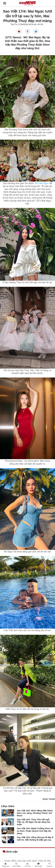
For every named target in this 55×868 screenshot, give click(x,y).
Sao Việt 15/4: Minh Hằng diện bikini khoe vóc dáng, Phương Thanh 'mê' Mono (35, 813)
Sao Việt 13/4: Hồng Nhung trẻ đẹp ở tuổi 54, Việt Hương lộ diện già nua (35, 839)
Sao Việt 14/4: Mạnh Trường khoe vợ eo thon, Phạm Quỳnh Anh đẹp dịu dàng (35, 831)
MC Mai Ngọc (42, 183)
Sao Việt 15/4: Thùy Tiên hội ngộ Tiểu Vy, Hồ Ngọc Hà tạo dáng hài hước (33, 822)
